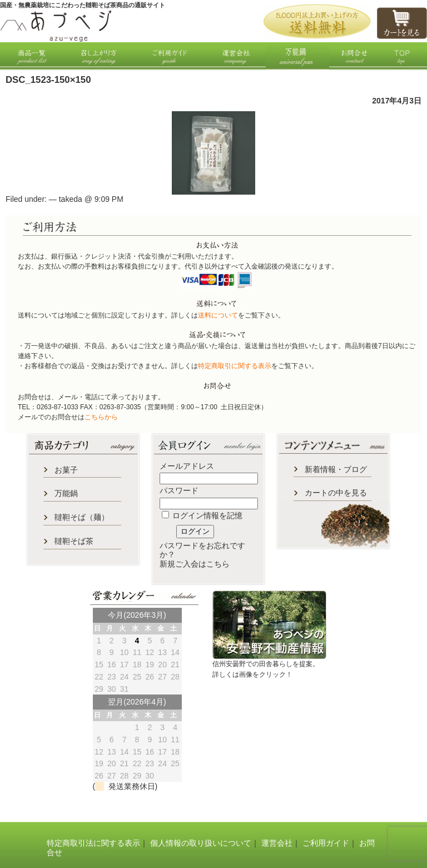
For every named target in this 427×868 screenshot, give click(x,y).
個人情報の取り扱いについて (201, 843)
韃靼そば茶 (74, 541)
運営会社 (277, 843)
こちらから (101, 417)
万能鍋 (66, 493)
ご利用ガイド (326, 843)
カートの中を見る (336, 493)
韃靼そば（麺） (82, 517)
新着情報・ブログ (336, 469)
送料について (218, 315)
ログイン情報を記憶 (202, 515)
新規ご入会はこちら (195, 564)
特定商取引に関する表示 (235, 366)
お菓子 (66, 470)
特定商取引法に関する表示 (93, 843)
